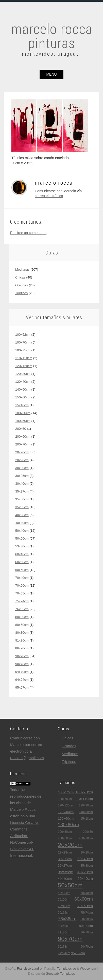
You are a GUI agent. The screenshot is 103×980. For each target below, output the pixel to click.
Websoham (88, 969)
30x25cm (22, 476)
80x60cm (22, 625)
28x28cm (22, 460)
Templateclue (66, 969)
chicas (20, 277)
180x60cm (23, 413)
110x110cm (24, 358)
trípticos (21, 293)
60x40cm (22, 554)
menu (51, 74)
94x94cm (22, 680)
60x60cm (22, 570)
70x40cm (22, 578)
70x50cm (22, 585)
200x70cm (23, 444)
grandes (22, 285)
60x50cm (22, 562)
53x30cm (22, 546)
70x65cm (22, 593)
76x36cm (22, 609)
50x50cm (22, 538)
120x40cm (23, 382)
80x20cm (22, 617)
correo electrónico (49, 196)
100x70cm (23, 342)
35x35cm (22, 507)
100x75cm (23, 350)
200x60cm (23, 436)
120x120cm (24, 366)
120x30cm (23, 374)
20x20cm (22, 452)
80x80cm (22, 633)
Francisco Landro (29, 969)
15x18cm (22, 405)
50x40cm (22, 531)
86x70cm (22, 648)
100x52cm (23, 335)
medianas (22, 270)
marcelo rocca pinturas (52, 36)
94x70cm (22, 672)
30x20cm (22, 468)
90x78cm (22, 664)
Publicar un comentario (28, 233)
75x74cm (22, 601)
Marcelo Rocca (54, 183)
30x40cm (22, 484)
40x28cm (22, 515)
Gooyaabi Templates (60, 974)
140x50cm (23, 389)
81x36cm (22, 640)
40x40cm (22, 523)
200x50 (21, 429)
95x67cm (22, 687)
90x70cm (22, 656)
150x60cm (23, 397)
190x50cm (23, 421)
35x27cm (22, 491)
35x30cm (22, 499)
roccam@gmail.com (27, 758)
